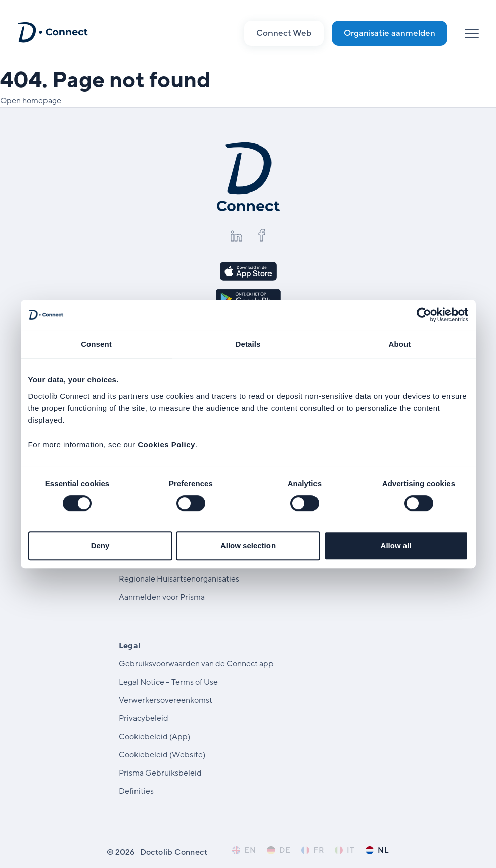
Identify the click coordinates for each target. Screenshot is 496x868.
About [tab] (400, 344)
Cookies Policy (166, 444)
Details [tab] (248, 344)
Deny (100, 545)
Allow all (396, 545)
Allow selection (248, 545)
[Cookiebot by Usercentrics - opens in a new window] (424, 315)
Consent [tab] (96, 344)
